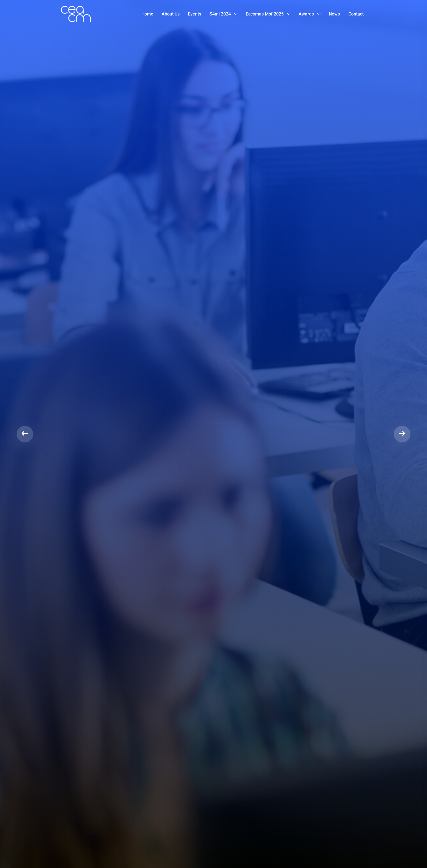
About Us (171, 14)
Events (195, 14)
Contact (356, 14)
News (334, 14)
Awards (306, 14)
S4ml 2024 (220, 14)
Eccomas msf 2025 (265, 14)
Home (147, 14)
